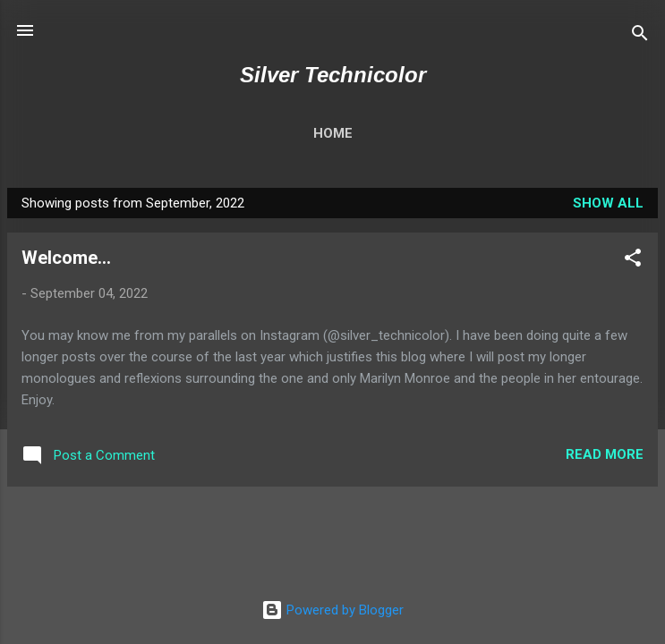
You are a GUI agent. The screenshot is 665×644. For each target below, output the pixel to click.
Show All (608, 203)
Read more (605, 454)
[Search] (640, 36)
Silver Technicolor (333, 75)
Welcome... (66, 258)
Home (333, 133)
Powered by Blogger (332, 610)
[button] (633, 261)
